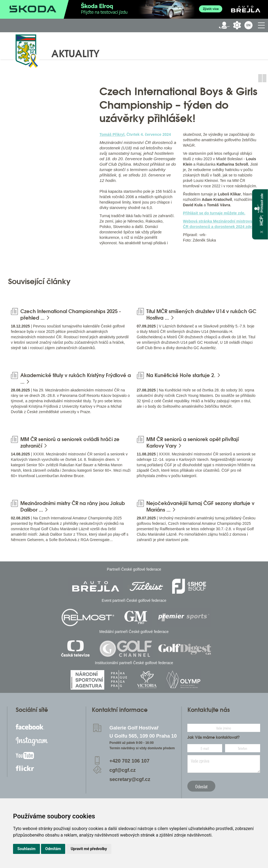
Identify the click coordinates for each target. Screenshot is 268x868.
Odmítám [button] (53, 849)
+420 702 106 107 (129, 761)
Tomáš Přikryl (112, 134)
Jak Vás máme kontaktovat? (214, 737)
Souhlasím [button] (26, 849)
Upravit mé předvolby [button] (89, 849)
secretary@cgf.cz (130, 779)
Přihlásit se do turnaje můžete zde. (214, 213)
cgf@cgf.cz (123, 770)
